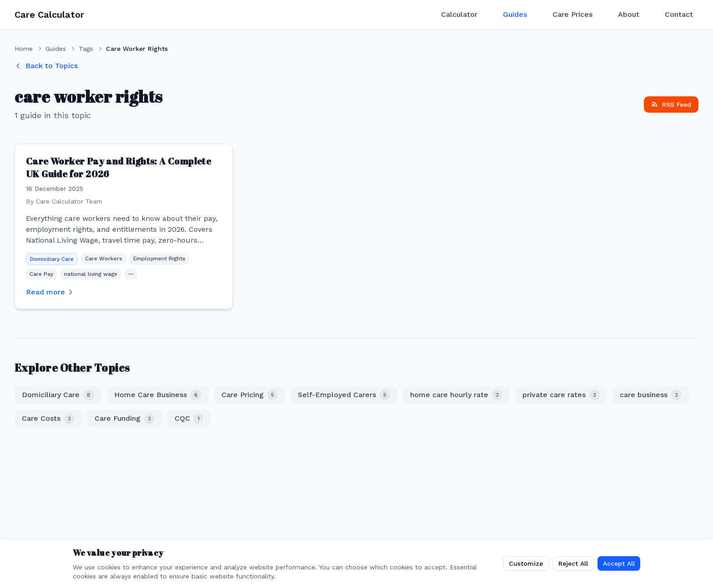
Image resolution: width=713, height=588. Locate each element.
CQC (189, 419)
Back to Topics (46, 66)
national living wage (91, 274)
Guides (515, 14)
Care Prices (572, 14)
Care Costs (48, 419)
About (629, 14)
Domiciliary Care (52, 259)
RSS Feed (671, 105)
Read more (50, 292)
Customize (526, 563)
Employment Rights (159, 259)
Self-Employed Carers (344, 395)
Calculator (459, 14)
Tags (86, 49)
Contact (679, 14)
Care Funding (125, 419)
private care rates (561, 395)
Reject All (573, 563)
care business (651, 395)
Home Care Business (158, 395)
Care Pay (41, 274)
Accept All (619, 563)
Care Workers (104, 259)
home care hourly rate (456, 395)
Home (24, 49)
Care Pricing (250, 395)
